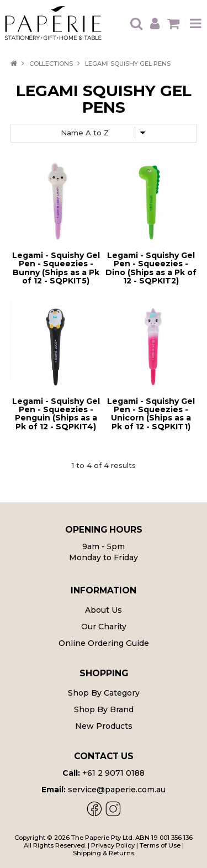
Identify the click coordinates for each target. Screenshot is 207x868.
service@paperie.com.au (117, 790)
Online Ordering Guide (104, 643)
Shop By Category (104, 693)
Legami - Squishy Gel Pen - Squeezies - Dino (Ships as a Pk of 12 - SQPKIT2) (151, 268)
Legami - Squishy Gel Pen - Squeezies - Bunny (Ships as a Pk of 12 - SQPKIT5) (56, 268)
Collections (51, 64)
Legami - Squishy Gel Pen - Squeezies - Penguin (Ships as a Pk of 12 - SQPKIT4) (56, 414)
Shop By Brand (104, 709)
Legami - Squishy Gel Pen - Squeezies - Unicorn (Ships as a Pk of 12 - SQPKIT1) (151, 414)
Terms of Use (160, 845)
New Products (104, 726)
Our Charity (104, 627)
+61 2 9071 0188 (113, 773)
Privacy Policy (113, 845)
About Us (104, 610)
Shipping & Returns (104, 853)
